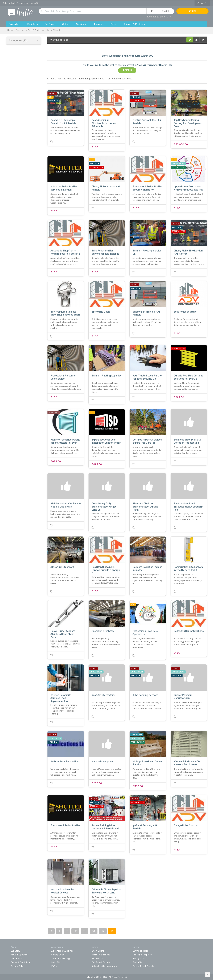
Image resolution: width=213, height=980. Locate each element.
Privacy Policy (18, 966)
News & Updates (19, 955)
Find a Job (138, 962)
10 (75, 931)
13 (103, 931)
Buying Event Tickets (143, 966)
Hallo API (56, 962)
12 (94, 931)
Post (192, 11)
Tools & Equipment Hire (39, 30)
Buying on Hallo (140, 951)
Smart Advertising (60, 959)
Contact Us (16, 959)
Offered (56, 30)
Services (20, 30)
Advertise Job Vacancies (104, 966)
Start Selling (98, 951)
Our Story (15, 951)
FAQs (54, 966)
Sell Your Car (98, 959)
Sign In (127, 70)
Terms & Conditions (20, 962)
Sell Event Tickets (101, 962)
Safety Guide (58, 955)
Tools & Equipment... (159, 17)
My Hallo (202, 3)
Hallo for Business (101, 955)
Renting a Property (142, 955)
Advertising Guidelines (62, 951)
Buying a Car (139, 959)
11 (84, 931)
